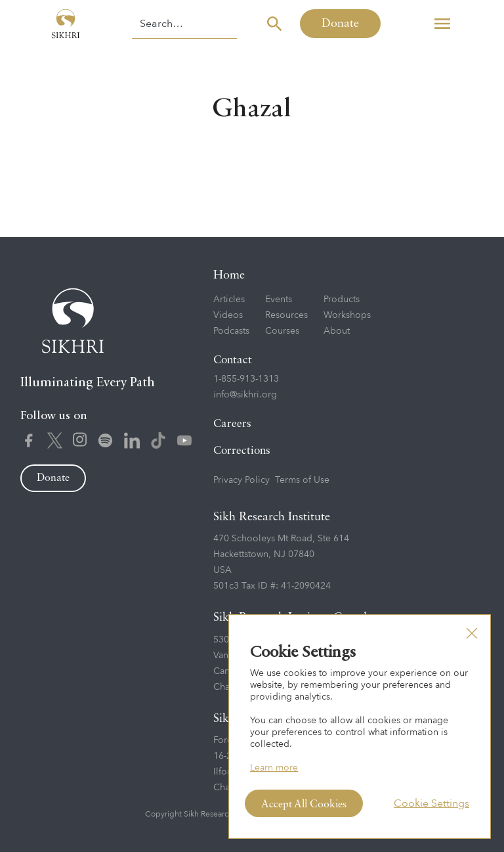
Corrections (242, 451)
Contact (233, 360)
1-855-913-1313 (246, 379)
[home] (66, 24)
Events (279, 299)
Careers (232, 424)
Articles (229, 299)
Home (229, 275)
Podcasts (231, 331)
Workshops (347, 315)
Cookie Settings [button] (431, 803)
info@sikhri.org (245, 394)
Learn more (274, 768)
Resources (286, 315)
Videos (228, 315)
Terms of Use (302, 480)
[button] (442, 24)
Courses (282, 331)
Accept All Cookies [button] (304, 805)
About (337, 331)
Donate (340, 24)
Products (342, 299)
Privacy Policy (241, 480)
